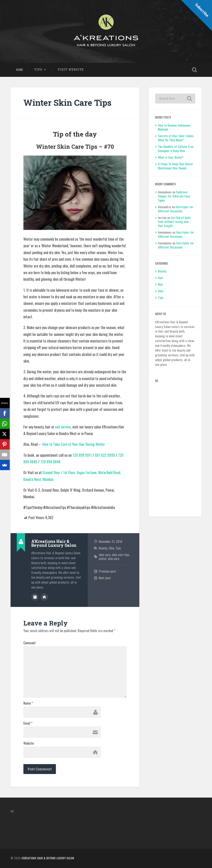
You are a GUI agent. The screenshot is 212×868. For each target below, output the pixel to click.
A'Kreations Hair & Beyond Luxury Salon (48, 858)
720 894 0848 (50, 462)
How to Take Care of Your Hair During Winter (74, 444)
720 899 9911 (82, 455)
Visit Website (71, 70)
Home (20, 70)
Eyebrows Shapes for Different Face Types (174, 196)
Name (28, 703)
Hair (161, 278)
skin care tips (120, 555)
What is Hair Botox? (171, 157)
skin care (105, 555)
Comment (30, 643)
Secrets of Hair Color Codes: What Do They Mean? (176, 138)
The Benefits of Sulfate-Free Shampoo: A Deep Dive (176, 149)
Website (29, 743)
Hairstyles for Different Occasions (176, 209)
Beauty (103, 548)
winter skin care (109, 559)
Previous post (107, 571)
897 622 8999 (105, 455)
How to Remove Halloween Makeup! (174, 127)
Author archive (35, 597)
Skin (111, 548)
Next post (105, 578)
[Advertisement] (175, 448)
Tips (38, 70)
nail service (63, 427)
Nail (160, 284)
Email (28, 723)
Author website (44, 597)
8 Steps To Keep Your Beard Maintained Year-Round (175, 166)
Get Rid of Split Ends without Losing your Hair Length (174, 222)
